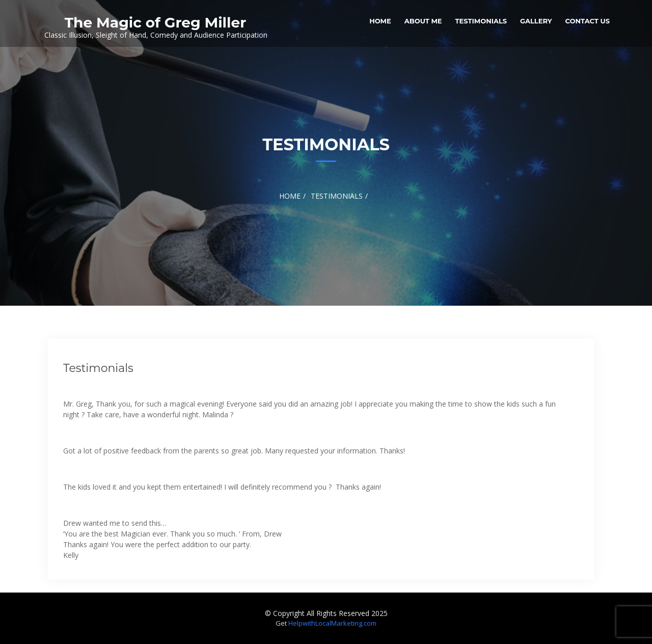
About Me (423, 21)
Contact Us (588, 21)
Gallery (536, 21)
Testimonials (481, 21)
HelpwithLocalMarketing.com (332, 623)
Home (380, 21)
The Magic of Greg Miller (155, 22)
